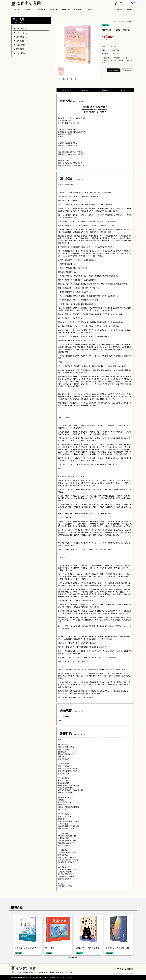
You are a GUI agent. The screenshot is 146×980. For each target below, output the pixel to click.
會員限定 (105, 25)
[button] (70, 958)
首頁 (115, 21)
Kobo (110, 60)
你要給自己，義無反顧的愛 (126, 21)
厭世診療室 (50, 948)
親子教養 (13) (20, 49)
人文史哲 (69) (20, 53)
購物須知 (121, 973)
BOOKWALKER (115, 58)
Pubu (115, 60)
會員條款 (114, 973)
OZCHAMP (71, 977)
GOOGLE (124, 58)
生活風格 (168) (20, 37)
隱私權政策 (129, 973)
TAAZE (129, 60)
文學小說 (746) (20, 28)
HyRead (105, 60)
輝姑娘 (113, 47)
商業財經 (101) (20, 41)
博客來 (104, 63)
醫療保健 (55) (20, 45)
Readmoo (122, 60)
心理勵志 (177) (20, 33)
